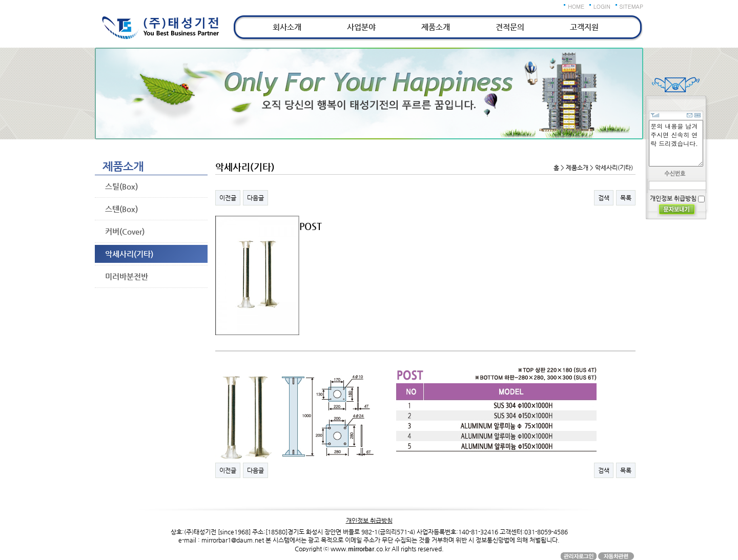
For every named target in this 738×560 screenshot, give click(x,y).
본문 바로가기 (0, 0)
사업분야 (361, 27)
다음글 (255, 198)
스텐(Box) (121, 209)
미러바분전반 (127, 276)
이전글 (228, 198)
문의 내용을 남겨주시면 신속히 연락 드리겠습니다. (676, 143)
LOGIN (602, 6)
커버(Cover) (125, 231)
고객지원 (584, 27)
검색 (604, 198)
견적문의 (510, 27)
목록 (626, 198)
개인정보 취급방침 (673, 198)
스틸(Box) (121, 186)
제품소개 (436, 27)
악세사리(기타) (129, 254)
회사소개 (287, 27)
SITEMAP (632, 6)
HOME (576, 6)
